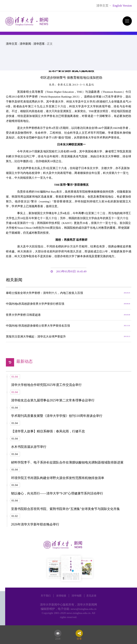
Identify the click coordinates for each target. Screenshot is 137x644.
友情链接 (61, 596)
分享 (79, 638)
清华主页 (102, 6)
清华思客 (39, 44)
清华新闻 (25, 44)
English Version (122, 6)
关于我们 (46, 596)
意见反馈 (91, 596)
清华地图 (77, 596)
